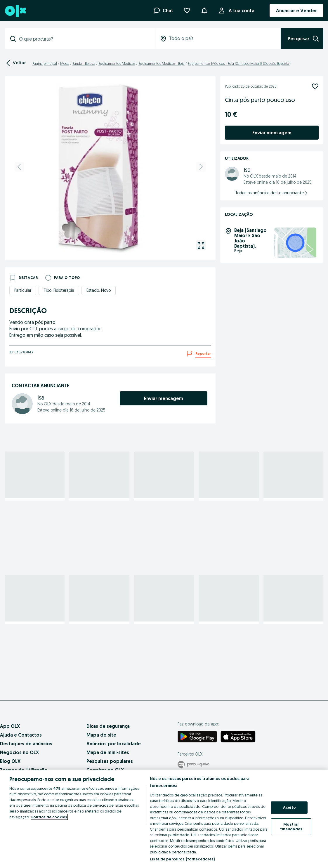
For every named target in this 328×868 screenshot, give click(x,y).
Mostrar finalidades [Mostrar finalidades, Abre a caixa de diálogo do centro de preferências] (291, 827)
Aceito (289, 808)
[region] (164, 819)
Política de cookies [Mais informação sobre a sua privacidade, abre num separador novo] (49, 817)
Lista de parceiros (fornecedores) (182, 859)
